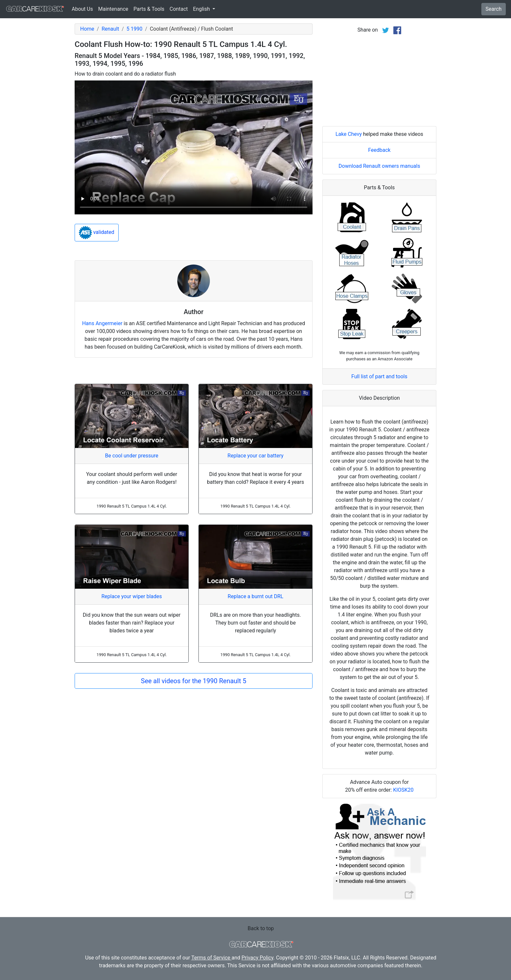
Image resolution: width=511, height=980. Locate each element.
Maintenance (113, 9)
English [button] (202, 9)
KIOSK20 (403, 790)
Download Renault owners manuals (379, 166)
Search (494, 9)
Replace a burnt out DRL (256, 596)
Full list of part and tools (379, 376)
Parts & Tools (149, 9)
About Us (82, 9)
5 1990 (134, 29)
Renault (110, 29)
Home (87, 29)
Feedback (380, 150)
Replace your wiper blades (132, 596)
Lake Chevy (349, 134)
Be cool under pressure (131, 456)
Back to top (261, 928)
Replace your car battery (255, 456)
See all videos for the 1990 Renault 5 (193, 681)
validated (97, 233)
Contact (179, 9)
